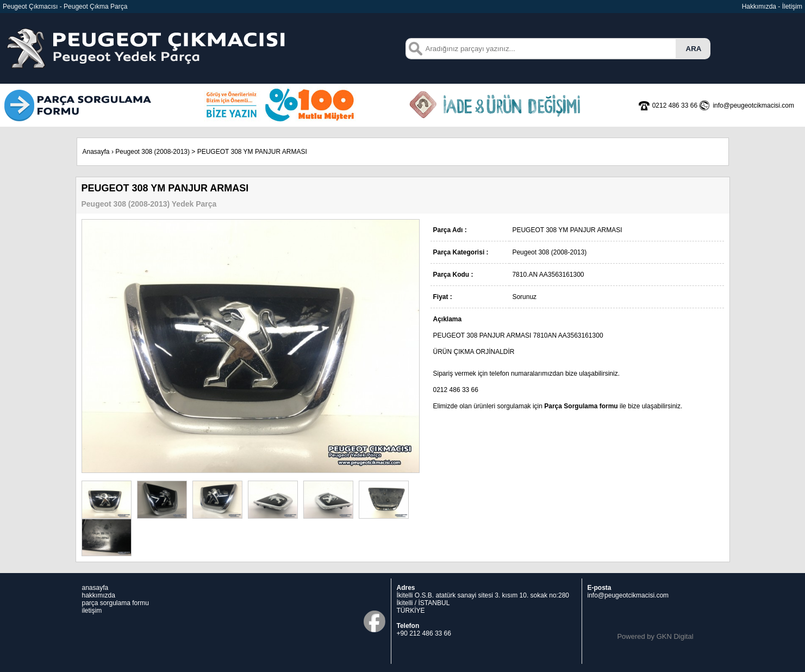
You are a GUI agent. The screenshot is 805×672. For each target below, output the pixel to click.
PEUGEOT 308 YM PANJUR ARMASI (252, 152)
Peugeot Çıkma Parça (95, 7)
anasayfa (95, 588)
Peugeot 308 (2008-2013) (152, 152)
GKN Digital (675, 636)
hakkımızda (99, 595)
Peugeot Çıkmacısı (30, 7)
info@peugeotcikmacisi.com (628, 595)
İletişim (792, 7)
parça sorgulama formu (116, 603)
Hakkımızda (759, 7)
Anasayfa (96, 152)
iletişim (92, 611)
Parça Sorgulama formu (581, 406)
